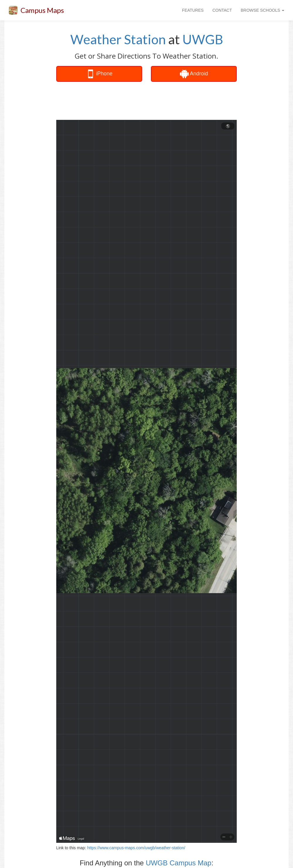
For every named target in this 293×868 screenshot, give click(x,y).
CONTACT (222, 10)
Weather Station (118, 39)
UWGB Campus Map (178, 863)
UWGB (203, 39)
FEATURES (193, 10)
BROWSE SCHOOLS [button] (263, 10)
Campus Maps (42, 10)
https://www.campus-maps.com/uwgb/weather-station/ (136, 848)
